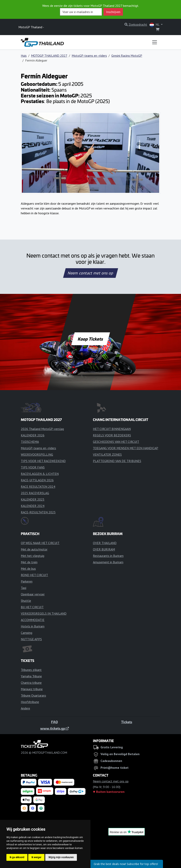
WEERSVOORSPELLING (37, 454)
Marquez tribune (32, 689)
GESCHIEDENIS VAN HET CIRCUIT (116, 442)
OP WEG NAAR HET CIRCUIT (40, 543)
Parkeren (27, 581)
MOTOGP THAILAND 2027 (49, 56)
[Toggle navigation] (155, 42)
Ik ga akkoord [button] (17, 857)
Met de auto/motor (34, 549)
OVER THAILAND (105, 543)
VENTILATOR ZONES (107, 454)
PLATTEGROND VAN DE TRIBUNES (117, 461)
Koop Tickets (90, 339)
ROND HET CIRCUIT (34, 575)
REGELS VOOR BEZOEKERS (112, 435)
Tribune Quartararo (33, 695)
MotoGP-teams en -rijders (89, 56)
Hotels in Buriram (33, 626)
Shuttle (26, 601)
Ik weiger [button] (36, 857)
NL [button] (155, 25)
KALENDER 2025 (33, 499)
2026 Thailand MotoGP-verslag (42, 429)
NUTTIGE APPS (31, 639)
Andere (25, 708)
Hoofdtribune (30, 702)
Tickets (127, 722)
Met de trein (29, 562)
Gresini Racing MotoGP (127, 56)
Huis (24, 56)
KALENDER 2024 (33, 506)
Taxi (24, 588)
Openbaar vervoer (33, 594)
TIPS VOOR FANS (33, 467)
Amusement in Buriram (108, 562)
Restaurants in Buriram (108, 556)
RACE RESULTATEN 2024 (38, 487)
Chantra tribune (31, 683)
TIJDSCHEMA (30, 442)
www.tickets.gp (55, 728)
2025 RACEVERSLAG (35, 493)
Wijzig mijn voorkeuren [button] (61, 857)
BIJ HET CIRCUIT (32, 607)
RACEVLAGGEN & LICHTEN (40, 474)
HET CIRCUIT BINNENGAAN (112, 429)
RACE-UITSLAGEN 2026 (37, 480)
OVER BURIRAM (104, 549)
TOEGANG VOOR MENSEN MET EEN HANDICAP (126, 448)
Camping (27, 633)
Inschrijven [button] (113, 12)
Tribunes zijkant (31, 670)
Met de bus (28, 569)
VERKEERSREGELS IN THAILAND (44, 613)
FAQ (54, 722)
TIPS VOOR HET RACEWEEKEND (43, 461)
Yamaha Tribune (31, 676)
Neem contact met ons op (90, 273)
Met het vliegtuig (33, 556)
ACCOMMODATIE (33, 620)
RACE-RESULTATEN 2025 (38, 512)
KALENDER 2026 (33, 435)
